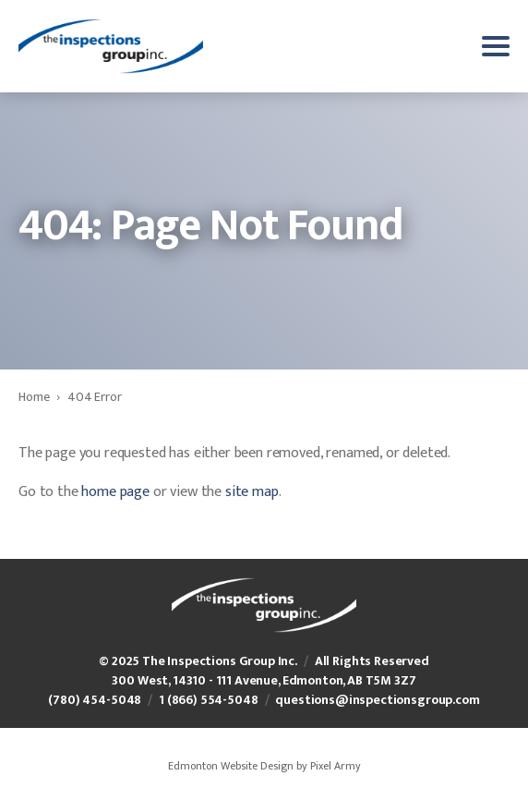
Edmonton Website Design (231, 766)
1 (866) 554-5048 (208, 700)
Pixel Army (336, 766)
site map (252, 492)
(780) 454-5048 (95, 700)
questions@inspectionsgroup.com (377, 700)
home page (115, 492)
